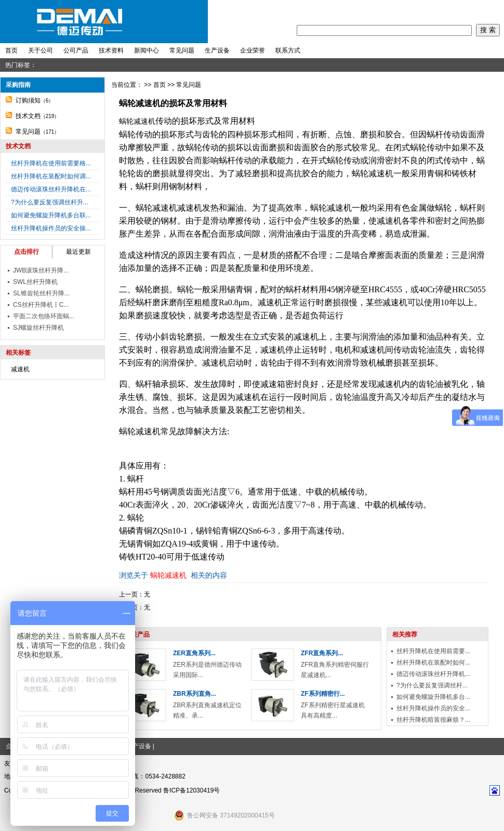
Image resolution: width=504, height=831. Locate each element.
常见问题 (182, 50)
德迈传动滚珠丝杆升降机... (433, 674)
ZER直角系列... (194, 653)
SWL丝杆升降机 (35, 282)
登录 (399, 11)
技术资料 (111, 50)
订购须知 (28, 100)
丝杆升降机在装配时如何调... (51, 176)
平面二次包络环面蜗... (44, 316)
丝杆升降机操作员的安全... (433, 708)
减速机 (20, 369)
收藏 (469, 11)
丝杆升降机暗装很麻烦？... (433, 720)
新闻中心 (147, 50)
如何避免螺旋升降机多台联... (51, 215)
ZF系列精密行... (323, 694)
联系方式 (288, 50)
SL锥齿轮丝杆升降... (41, 293)
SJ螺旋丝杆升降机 (38, 328)
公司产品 (76, 50)
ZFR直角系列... (322, 653)
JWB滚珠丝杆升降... (41, 270)
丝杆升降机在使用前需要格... (51, 163)
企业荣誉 (253, 50)
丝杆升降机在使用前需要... (433, 651)
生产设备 (217, 50)
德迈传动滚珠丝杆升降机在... (51, 189)
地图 (488, 11)
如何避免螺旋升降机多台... (433, 697)
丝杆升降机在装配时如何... (433, 663)
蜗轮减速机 (137, 121)
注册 (418, 11)
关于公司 (41, 50)
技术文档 (28, 116)
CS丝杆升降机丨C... (41, 305)
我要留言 (444, 11)
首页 (380, 11)
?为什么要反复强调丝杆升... (50, 202)
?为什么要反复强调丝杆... (432, 685)
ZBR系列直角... (195, 694)
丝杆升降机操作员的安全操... (51, 228)
